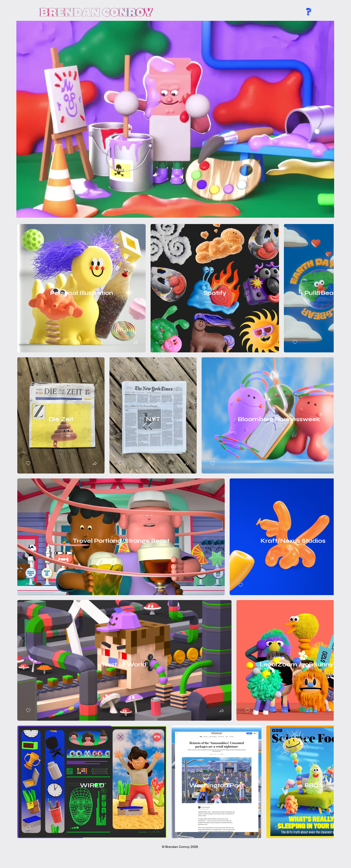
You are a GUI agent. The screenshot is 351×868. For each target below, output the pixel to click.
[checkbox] (28, 342)
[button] (136, 343)
